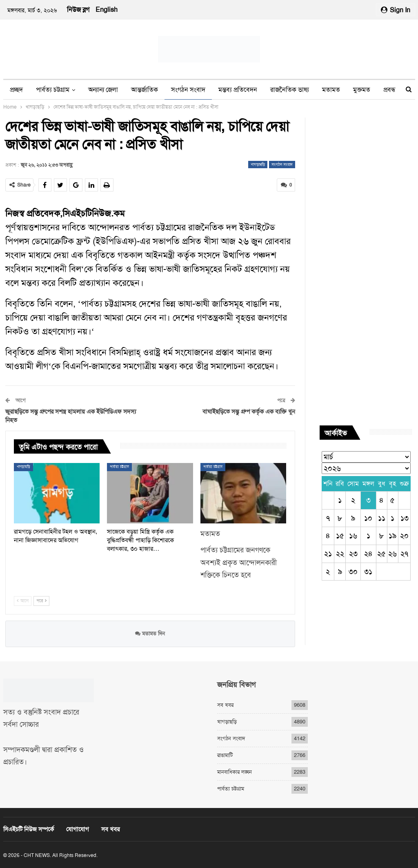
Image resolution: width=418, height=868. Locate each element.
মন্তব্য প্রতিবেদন (238, 90)
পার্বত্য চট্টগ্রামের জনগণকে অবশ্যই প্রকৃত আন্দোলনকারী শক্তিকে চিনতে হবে (239, 562)
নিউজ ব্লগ (78, 10)
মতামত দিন (150, 633)
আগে (23, 601)
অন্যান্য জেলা (103, 90)
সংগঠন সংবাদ (188, 90)
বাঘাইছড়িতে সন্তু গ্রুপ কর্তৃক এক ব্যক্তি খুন (249, 412)
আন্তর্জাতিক (145, 90)
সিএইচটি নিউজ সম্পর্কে (29, 829)
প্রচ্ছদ (16, 90)
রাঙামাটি (225, 755)
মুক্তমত (362, 90)
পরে (41, 601)
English (107, 10)
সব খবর (225, 705)
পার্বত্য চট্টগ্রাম (53, 90)
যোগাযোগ (78, 829)
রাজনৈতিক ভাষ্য (290, 90)
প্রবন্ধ (389, 90)
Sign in (396, 10)
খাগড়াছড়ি (258, 164)
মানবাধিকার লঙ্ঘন (235, 772)
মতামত (331, 90)
